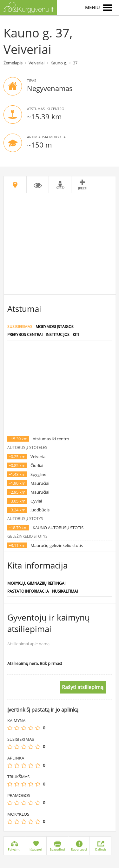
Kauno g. (59, 63)
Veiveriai (36, 63)
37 (75, 63)
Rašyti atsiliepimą (83, 687)
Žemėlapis (13, 63)
